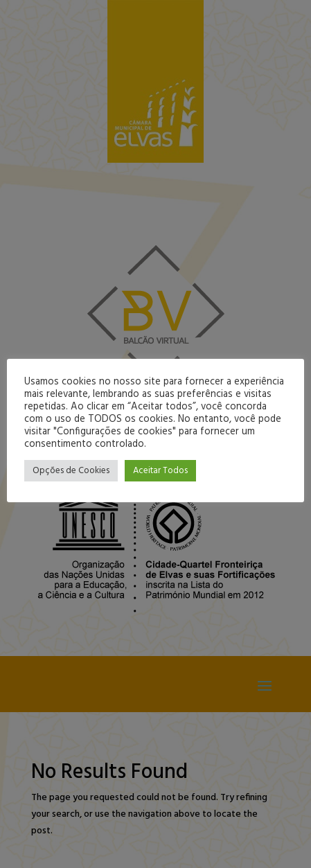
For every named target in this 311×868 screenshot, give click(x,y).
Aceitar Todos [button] (160, 471)
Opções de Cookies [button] (71, 471)
